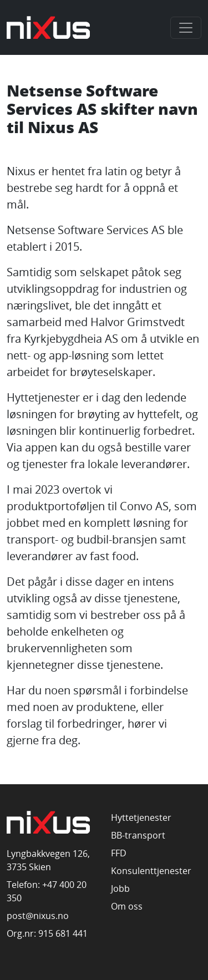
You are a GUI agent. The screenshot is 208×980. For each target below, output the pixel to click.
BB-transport (138, 835)
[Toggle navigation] (186, 28)
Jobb (120, 888)
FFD (119, 853)
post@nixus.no (38, 916)
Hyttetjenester (141, 817)
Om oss (127, 906)
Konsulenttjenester (151, 871)
